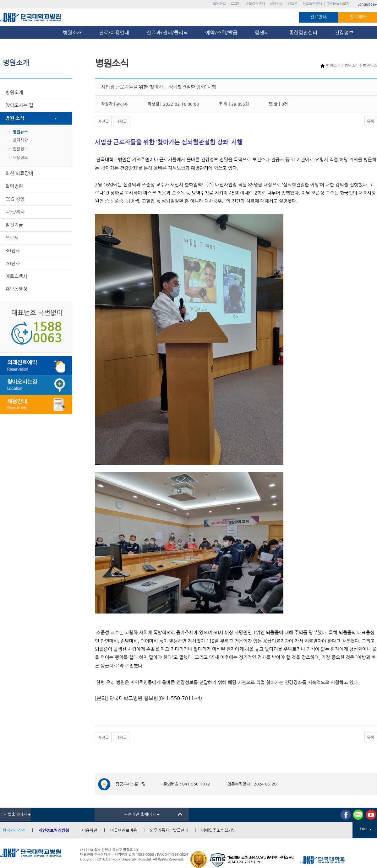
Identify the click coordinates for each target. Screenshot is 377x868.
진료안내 (318, 17)
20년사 (13, 263)
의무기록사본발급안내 (169, 830)
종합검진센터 (255, 4)
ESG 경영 (15, 199)
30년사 (13, 251)
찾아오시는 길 (19, 105)
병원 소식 (15, 118)
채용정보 (20, 158)
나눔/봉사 (15, 212)
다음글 (121, 122)
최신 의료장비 (19, 173)
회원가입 (219, 4)
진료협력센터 (312, 4)
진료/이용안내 (114, 33)
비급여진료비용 (124, 830)
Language (367, 4)
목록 (371, 122)
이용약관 (90, 830)
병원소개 (72, 33)
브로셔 (12, 238)
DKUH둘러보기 (338, 4)
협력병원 (14, 186)
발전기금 (14, 225)
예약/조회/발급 (221, 33)
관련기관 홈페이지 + (142, 814)
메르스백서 (16, 276)
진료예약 (358, 17)
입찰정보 (20, 149)
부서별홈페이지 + (15, 814)
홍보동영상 (16, 289)
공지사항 (20, 140)
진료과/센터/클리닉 (167, 33)
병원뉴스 (20, 132)
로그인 (235, 4)
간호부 (292, 4)
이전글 (103, 122)
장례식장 (276, 4)
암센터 (263, 33)
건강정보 (344, 33)
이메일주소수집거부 (218, 830)
